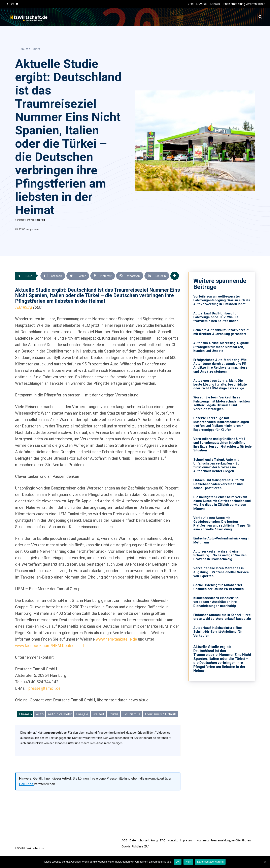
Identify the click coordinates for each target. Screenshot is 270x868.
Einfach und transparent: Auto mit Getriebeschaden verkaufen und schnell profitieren (219, 484)
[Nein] (265, 862)
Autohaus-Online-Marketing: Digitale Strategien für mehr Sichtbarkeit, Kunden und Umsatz (221, 347)
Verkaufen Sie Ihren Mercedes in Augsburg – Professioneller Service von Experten (221, 572)
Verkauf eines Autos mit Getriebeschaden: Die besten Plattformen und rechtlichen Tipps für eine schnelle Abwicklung (222, 524)
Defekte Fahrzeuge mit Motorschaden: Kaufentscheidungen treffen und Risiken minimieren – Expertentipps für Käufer (221, 424)
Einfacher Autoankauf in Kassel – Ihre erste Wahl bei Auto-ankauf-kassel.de (222, 617)
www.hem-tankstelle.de (116, 639)
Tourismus (132, 714)
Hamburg (23, 307)
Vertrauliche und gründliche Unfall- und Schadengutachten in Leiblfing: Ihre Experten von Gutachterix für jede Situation (223, 445)
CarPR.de (27, 784)
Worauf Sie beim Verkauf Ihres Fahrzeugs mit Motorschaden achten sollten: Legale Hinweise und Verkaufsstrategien (222, 403)
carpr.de (40, 220)
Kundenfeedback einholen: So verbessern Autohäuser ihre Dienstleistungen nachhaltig (216, 602)
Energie (82, 714)
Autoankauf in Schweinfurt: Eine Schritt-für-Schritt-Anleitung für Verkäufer (218, 632)
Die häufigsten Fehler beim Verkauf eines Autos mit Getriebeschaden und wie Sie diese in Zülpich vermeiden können (222, 503)
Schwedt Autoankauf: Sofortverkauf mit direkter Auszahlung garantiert (221, 332)
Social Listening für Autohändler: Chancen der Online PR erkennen (218, 587)
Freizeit (98, 714)
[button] (260, 17)
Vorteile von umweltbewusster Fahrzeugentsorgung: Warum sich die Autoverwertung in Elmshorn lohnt (222, 300)
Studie (114, 714)
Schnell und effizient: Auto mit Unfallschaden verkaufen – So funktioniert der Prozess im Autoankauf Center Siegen (216, 465)
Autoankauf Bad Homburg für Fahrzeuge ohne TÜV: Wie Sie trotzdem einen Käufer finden (216, 317)
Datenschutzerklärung (210, 862)
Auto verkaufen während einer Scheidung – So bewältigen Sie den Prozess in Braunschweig (220, 555)
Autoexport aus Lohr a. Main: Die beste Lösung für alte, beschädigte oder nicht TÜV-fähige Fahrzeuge (220, 384)
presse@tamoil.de (44, 688)
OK (178, 862)
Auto (40, 714)
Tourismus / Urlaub (160, 714)
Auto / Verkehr (60, 714)
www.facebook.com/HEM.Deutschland (49, 646)
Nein (188, 862)
